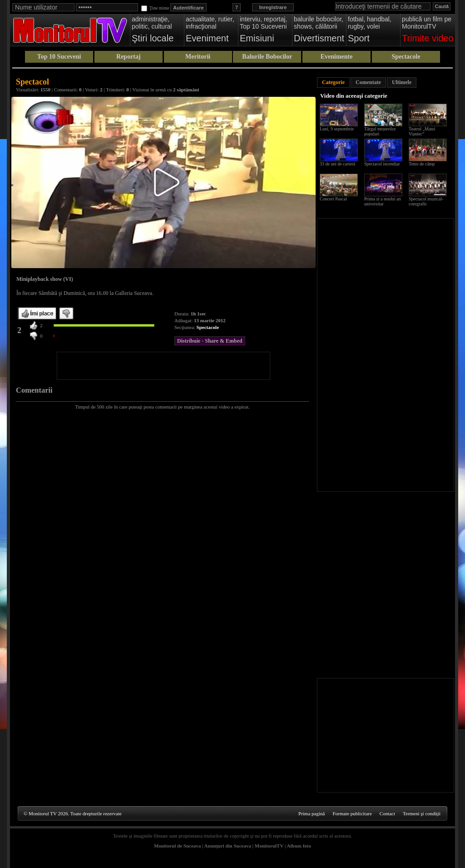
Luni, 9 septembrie (337, 129)
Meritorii (198, 57)
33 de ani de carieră (337, 164)
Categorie (333, 82)
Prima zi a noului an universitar (383, 201)
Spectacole (406, 57)
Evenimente (337, 57)
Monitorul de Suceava (177, 846)
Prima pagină (312, 813)
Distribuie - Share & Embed (210, 341)
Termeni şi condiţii (422, 813)
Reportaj (129, 57)
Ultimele (402, 82)
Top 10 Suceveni (59, 57)
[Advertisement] (163, 366)
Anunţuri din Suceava (228, 846)
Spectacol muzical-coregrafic (426, 201)
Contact (387, 813)
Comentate (368, 82)
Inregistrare (273, 7)
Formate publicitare (352, 813)
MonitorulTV (269, 846)
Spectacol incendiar (382, 164)
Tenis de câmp (422, 164)
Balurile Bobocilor (267, 57)
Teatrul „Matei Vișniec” (422, 131)
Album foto (299, 846)
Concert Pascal (333, 199)
